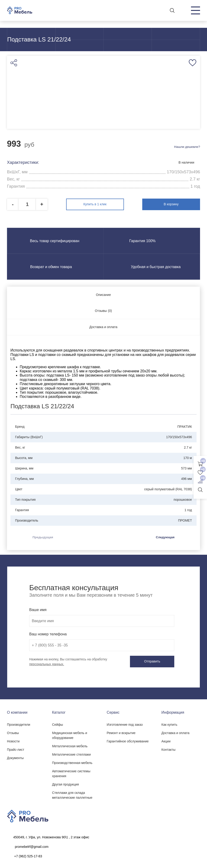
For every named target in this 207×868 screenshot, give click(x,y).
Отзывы (13, 732)
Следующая (165, 536)
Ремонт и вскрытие (121, 732)
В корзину (180, 204)
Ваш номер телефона (48, 633)
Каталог (59, 711)
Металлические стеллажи (71, 753)
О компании (17, 711)
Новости (13, 740)
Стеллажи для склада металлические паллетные (72, 794)
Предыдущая (43, 536)
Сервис (113, 711)
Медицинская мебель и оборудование (70, 734)
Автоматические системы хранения (71, 772)
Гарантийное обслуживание (128, 740)
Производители (19, 723)
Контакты (168, 748)
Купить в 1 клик (103, 204)
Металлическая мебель (70, 745)
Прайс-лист (16, 748)
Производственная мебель (72, 762)
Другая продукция (65, 783)
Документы (15, 757)
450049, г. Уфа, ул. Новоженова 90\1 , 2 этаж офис (51, 836)
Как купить (169, 723)
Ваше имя (38, 609)
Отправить (156, 661)
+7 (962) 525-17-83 (28, 855)
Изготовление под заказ (125, 723)
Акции (166, 740)
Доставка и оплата (176, 732)
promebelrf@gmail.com (32, 846)
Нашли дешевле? (187, 147)
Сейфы (57, 723)
